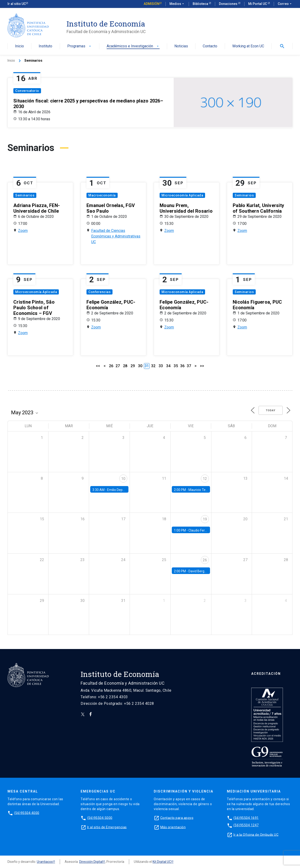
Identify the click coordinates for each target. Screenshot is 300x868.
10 (123, 479)
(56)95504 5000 (100, 818)
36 (182, 366)
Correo (285, 4)
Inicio (19, 46)
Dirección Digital (91, 862)
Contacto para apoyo (177, 818)
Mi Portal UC (258, 4)
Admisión (152, 4)
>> (202, 366)
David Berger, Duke (202, 571)
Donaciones (229, 4)
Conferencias (99, 292)
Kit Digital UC (162, 862)
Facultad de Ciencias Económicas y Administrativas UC (116, 236)
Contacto (210, 46)
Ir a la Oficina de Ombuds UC (256, 834)
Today (271, 410)
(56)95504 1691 (246, 818)
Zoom (23, 231)
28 (125, 366)
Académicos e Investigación (133, 46)
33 (161, 366)
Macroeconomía (102, 195)
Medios (177, 4)
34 (168, 366)
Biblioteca (201, 4)
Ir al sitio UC (17, 4)
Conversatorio (27, 91)
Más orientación (173, 827)
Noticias (181, 46)
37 (189, 366)
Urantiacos (45, 862)
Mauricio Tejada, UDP (204, 490)
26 (111, 366)
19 (205, 519)
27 (118, 366)
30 (140, 366)
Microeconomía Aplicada (182, 195)
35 (176, 366)
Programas (80, 46)
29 (133, 366)
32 (153, 366)
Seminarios (25, 195)
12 (205, 479)
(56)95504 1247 (246, 825)
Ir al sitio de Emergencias (107, 827)
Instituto (45, 46)
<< (98, 366)
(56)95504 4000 (27, 813)
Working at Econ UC (248, 46)
